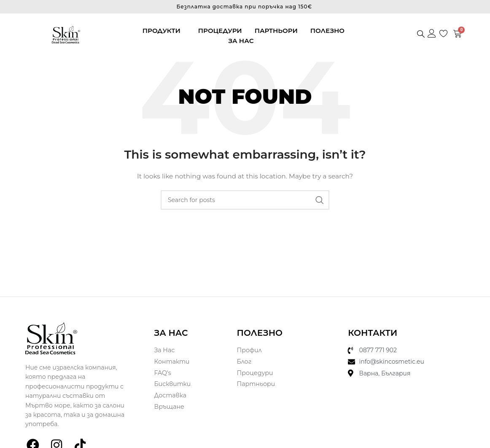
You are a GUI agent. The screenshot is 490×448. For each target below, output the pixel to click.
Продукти (162, 31)
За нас (241, 41)
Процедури (220, 31)
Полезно (327, 31)
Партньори (276, 31)
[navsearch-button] (421, 35)
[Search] (245, 200)
